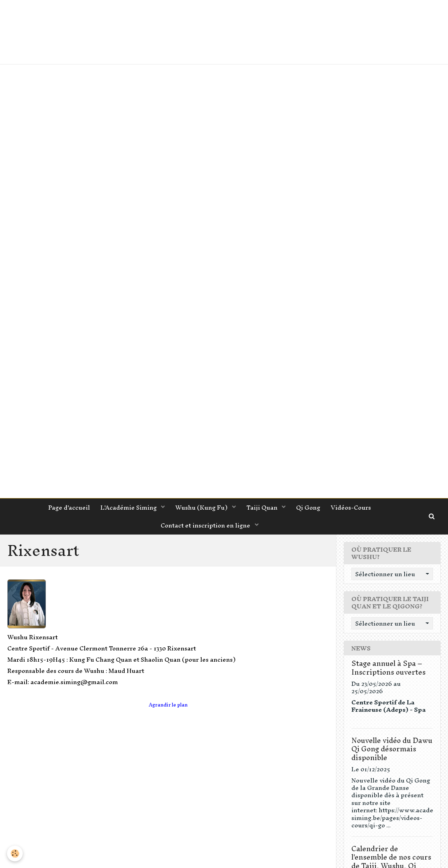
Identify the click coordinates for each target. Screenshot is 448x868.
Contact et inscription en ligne (206, 525)
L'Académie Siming (129, 507)
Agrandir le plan (168, 705)
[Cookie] (15, 853)
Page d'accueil (69, 507)
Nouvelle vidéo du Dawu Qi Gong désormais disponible (392, 749)
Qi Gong (308, 507)
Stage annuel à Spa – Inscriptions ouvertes (388, 667)
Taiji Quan (263, 507)
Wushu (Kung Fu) (202, 507)
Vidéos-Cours (351, 507)
